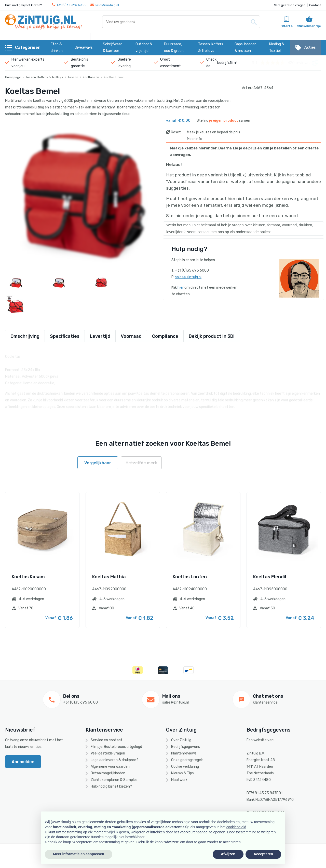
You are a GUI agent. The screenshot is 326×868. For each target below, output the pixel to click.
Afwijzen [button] (228, 854)
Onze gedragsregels (187, 760)
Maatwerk (179, 780)
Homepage (13, 77)
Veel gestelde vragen (290, 5)
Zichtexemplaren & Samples (114, 780)
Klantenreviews (184, 753)
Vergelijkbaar (98, 463)
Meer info (195, 139)
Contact (315, 5)
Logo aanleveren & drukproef (114, 760)
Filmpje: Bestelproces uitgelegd (116, 747)
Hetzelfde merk (141, 463)
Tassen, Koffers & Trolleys (44, 77)
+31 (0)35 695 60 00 (69, 5)
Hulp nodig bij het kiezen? (111, 786)
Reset (176, 132)
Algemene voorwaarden (110, 767)
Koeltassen (91, 77)
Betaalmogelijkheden (108, 773)
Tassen (73, 77)
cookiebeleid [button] (236, 827)
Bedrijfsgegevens (186, 747)
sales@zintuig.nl (105, 5)
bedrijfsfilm (227, 63)
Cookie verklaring (185, 767)
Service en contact (107, 740)
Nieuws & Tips (182, 773)
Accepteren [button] (263, 854)
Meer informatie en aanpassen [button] (79, 854)
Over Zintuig (181, 740)
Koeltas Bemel (114, 77)
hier (181, 288)
